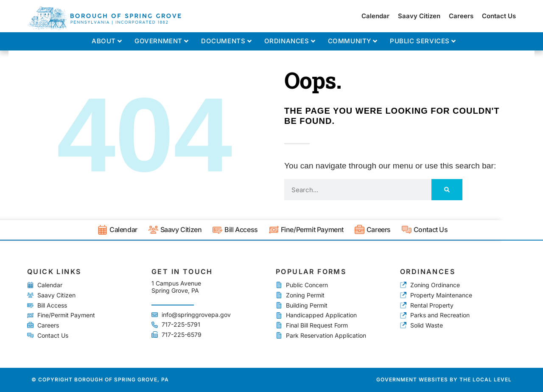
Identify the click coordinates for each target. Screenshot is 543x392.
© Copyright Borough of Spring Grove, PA (100, 379)
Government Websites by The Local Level (444, 379)
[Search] (447, 190)
